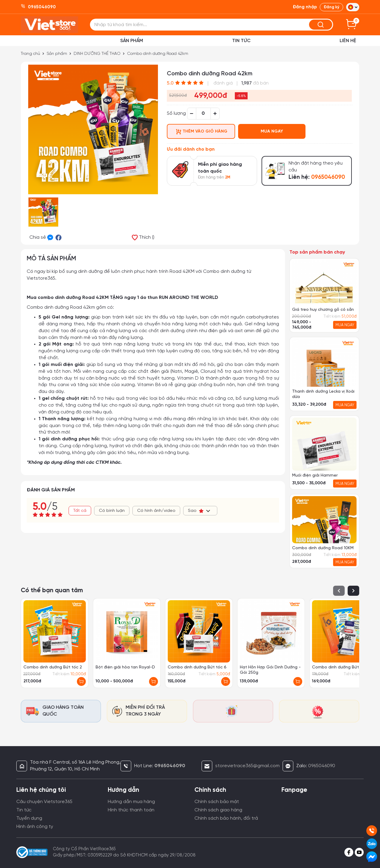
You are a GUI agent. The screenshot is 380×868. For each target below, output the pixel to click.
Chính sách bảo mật (217, 802)
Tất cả (80, 511)
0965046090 (322, 766)
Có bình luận (112, 511)
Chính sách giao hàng (218, 810)
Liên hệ (348, 41)
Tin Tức (241, 41)
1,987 (247, 83)
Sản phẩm (132, 41)
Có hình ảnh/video (156, 511)
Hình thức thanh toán (131, 810)
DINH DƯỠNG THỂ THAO (98, 54)
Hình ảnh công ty (35, 827)
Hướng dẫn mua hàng (131, 802)
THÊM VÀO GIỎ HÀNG (202, 132)
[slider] (189, 83)
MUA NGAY (272, 132)
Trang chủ (30, 54)
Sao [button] (199, 511)
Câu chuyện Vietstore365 (44, 802)
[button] (353, 7)
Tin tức (24, 810)
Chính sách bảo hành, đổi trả (226, 818)
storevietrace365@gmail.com (247, 766)
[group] (324, 295)
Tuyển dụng (29, 818)
